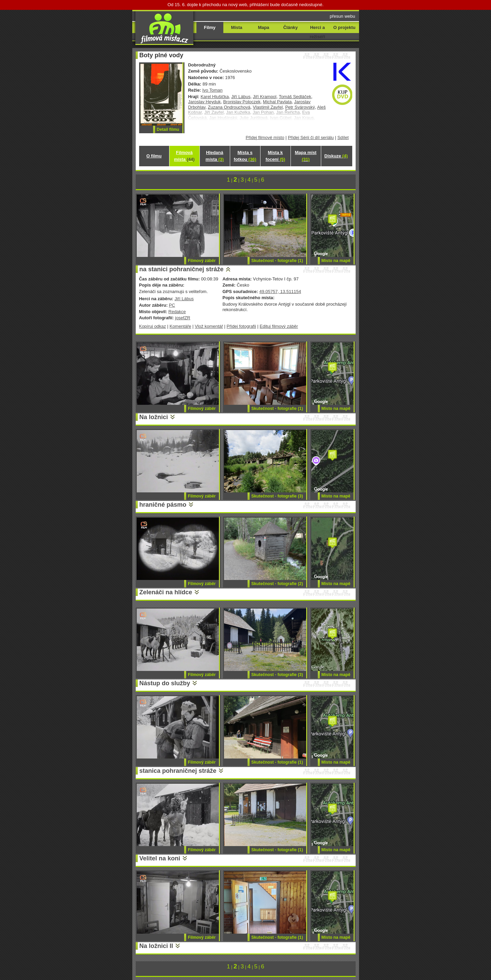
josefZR (183, 318)
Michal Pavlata (277, 102)
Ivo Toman (212, 90)
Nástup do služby (165, 683)
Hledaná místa (215, 156)
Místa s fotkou (245, 156)
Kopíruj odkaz (153, 326)
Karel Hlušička (215, 97)
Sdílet (343, 137)
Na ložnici (154, 417)
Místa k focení (276, 156)
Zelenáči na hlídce (166, 592)
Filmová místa (184, 156)
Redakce (177, 312)
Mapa (263, 27)
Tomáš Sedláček (295, 97)
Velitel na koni (160, 858)
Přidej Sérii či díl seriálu (311, 137)
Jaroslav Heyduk (205, 102)
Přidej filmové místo (265, 137)
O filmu (154, 156)
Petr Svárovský (300, 107)
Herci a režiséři (317, 32)
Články (291, 27)
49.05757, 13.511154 (280, 292)
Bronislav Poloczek (242, 102)
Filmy (210, 27)
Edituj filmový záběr (279, 326)
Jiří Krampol (265, 97)
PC (172, 305)
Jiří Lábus (241, 97)
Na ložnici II (156, 946)
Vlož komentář (209, 326)
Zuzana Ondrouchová (229, 107)
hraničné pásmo (163, 505)
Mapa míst (306, 156)
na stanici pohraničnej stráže (182, 269)
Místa (236, 27)
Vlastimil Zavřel (268, 107)
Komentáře (180, 326)
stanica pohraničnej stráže (178, 771)
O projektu (345, 27)
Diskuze (336, 156)
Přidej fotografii (241, 326)
